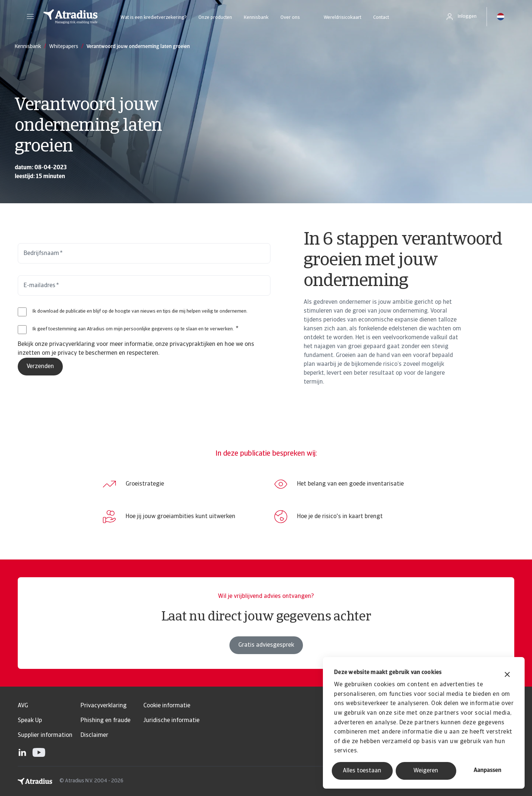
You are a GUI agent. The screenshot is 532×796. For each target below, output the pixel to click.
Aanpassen (487, 771)
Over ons (290, 18)
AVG (23, 706)
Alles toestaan (362, 771)
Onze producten (215, 18)
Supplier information (45, 735)
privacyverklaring (72, 344)
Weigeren (426, 771)
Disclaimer (94, 735)
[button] (30, 17)
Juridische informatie (171, 721)
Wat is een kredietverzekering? (154, 18)
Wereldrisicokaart (342, 18)
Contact (381, 18)
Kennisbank (256, 18)
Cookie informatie (167, 706)
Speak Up (30, 721)
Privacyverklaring (104, 706)
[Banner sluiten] (507, 675)
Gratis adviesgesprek (266, 645)
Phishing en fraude (105, 721)
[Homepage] (71, 17)
